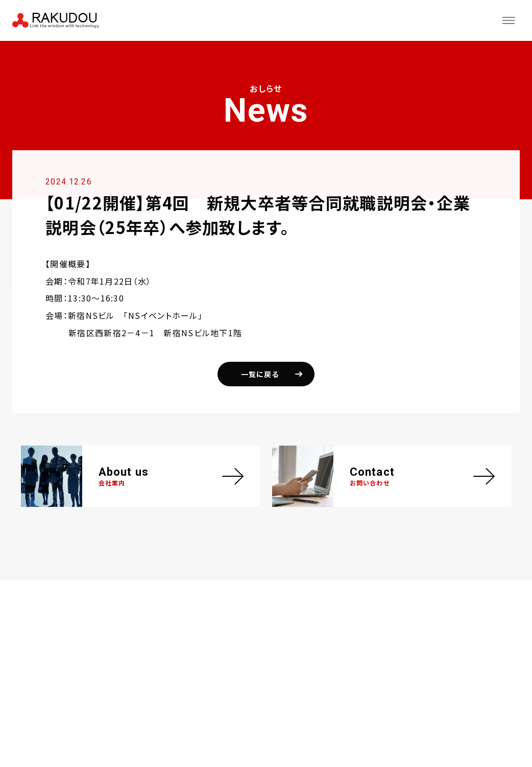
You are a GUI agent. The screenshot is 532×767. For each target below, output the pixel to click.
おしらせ (45, 52)
